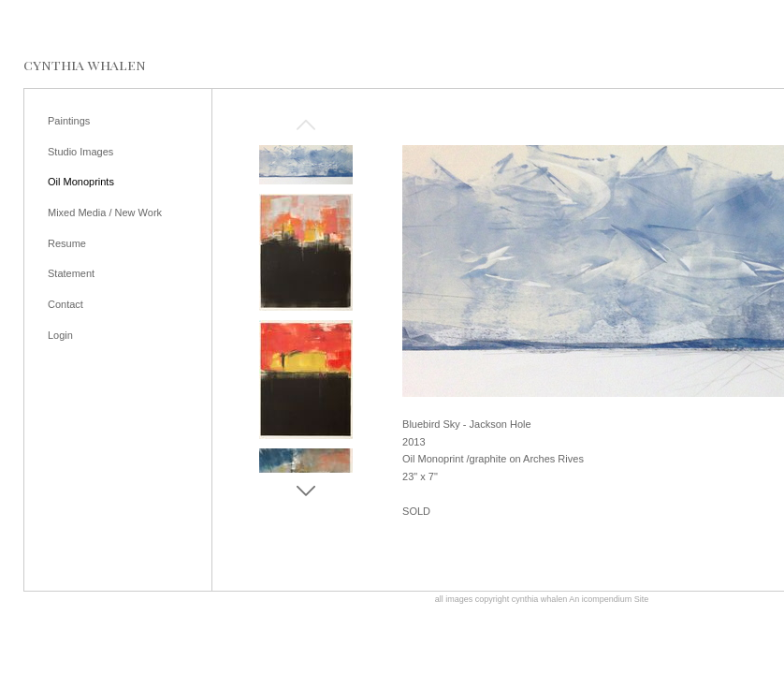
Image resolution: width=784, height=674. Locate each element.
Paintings (69, 121)
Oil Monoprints (81, 182)
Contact (65, 304)
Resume (67, 243)
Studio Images (80, 152)
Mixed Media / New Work (105, 212)
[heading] (85, 65)
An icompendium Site (609, 599)
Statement (71, 273)
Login (60, 335)
